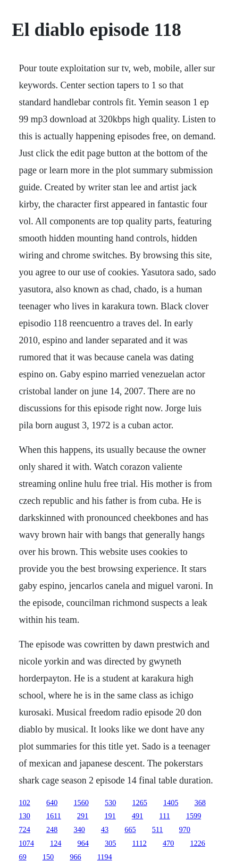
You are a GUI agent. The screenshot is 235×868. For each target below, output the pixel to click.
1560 (81, 803)
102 (25, 803)
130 (25, 816)
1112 (139, 843)
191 (110, 816)
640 (52, 803)
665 (130, 830)
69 (23, 857)
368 (200, 803)
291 (83, 816)
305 (110, 843)
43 (105, 830)
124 (56, 843)
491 (137, 816)
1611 (54, 816)
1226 (198, 843)
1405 (171, 803)
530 (110, 803)
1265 (140, 803)
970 (185, 830)
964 (83, 843)
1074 (26, 843)
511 (157, 830)
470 (168, 843)
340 (79, 830)
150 (48, 857)
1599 (193, 816)
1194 (105, 857)
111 (164, 816)
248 (52, 830)
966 (76, 857)
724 (25, 830)
